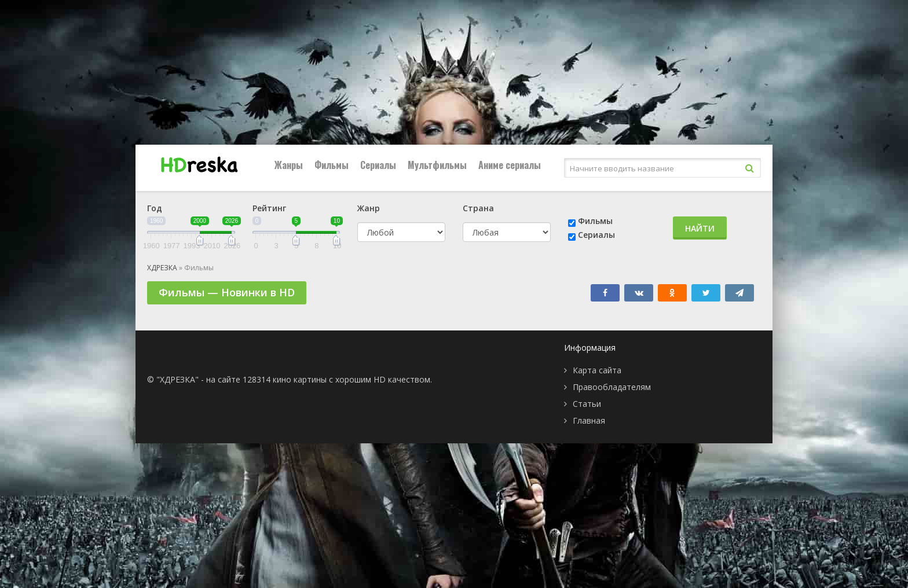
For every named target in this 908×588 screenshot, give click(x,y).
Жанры (289, 165)
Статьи (587, 404)
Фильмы (332, 165)
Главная (589, 420)
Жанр (369, 208)
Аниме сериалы (510, 165)
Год (155, 208)
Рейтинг (269, 208)
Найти (700, 228)
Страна (478, 208)
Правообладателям (612, 387)
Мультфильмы (437, 165)
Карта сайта (597, 370)
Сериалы (378, 165)
